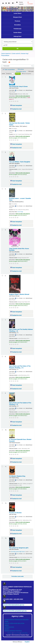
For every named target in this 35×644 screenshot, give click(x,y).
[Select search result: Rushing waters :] (2, 189)
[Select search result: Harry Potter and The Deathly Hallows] (2, 320)
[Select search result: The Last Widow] (2, 152)
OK (17, 49)
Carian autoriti (16, 53)
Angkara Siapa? (19, 294)
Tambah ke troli (16, 109)
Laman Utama (17, 13)
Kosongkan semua (21, 72)
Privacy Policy (16, 633)
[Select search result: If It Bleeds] (2, 467)
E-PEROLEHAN (9, 627)
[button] (6, 3)
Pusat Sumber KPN (3, 3)
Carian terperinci (6, 53)
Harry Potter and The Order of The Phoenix (20, 367)
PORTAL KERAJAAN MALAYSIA (14, 623)
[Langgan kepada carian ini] (9, 62)
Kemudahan (17, 25)
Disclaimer (10, 633)
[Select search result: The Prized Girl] (2, 77)
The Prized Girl (18, 86)
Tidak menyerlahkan (9, 70)
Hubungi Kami (17, 36)
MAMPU (7, 629)
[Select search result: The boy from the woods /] (2, 113)
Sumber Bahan (18, 33)
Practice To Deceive (15, 513)
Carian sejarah (21, 3)
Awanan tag (24, 53)
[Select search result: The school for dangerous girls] (2, 538)
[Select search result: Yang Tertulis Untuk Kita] (2, 230)
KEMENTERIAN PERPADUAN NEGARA (17, 620)
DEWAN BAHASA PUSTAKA (13, 631)
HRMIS (7, 625)
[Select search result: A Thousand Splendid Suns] (2, 430)
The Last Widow (20, 162)
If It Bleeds (17, 476)
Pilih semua (21, 69)
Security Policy (24, 633)
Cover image (20, 212)
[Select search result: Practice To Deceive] (2, 503)
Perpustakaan (5, 55)
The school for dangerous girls (19, 548)
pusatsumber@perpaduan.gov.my (14, 605)
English (27, 642)
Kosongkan (30, 3)
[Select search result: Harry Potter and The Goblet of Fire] (2, 393)
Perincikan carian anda (17, 576)
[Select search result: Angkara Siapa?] (2, 276)
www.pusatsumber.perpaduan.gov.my (15, 611)
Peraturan (17, 21)
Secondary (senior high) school (18, 552)
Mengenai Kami (18, 17)
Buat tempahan (16, 105)
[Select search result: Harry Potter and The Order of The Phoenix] (2, 356)
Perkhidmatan (18, 29)
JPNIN (6, 622)
